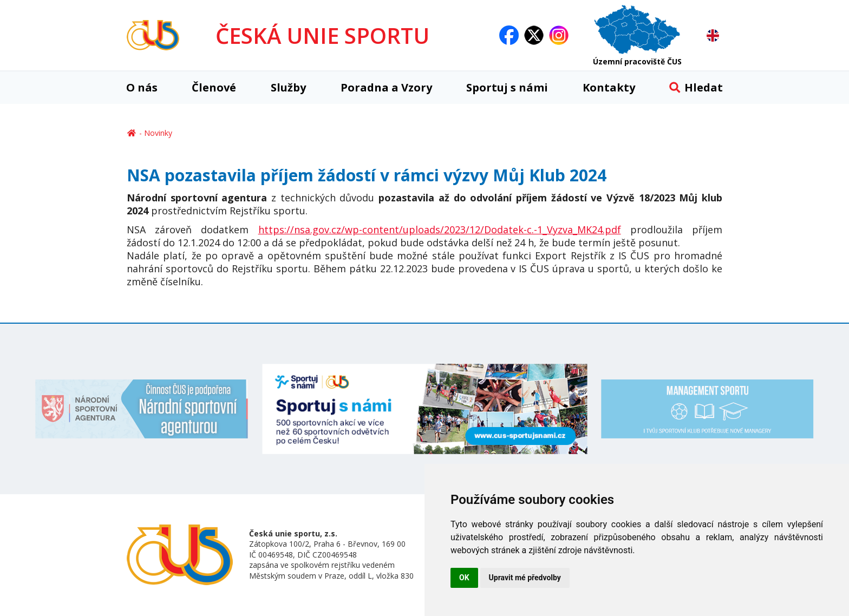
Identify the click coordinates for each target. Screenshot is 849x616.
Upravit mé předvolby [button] (525, 578)
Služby (288, 87)
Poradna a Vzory (386, 87)
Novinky (158, 133)
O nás (142, 87)
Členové (214, 87)
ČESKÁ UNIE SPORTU (322, 35)
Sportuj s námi (507, 87)
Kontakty (609, 87)
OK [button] (464, 578)
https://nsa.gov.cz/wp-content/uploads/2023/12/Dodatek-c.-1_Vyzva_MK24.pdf (440, 230)
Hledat (696, 87)
